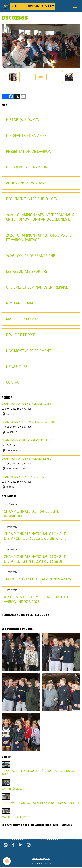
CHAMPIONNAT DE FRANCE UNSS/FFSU (27, 459)
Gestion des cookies (41, 863)
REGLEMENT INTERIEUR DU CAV (32, 199)
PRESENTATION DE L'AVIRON (29, 151)
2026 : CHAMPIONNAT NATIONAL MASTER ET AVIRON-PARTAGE (40, 237)
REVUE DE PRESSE (20, 335)
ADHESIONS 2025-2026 (25, 183)
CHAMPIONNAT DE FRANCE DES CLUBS (26, 404)
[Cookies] (7, 861)
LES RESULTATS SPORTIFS (27, 271)
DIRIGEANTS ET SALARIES (26, 136)
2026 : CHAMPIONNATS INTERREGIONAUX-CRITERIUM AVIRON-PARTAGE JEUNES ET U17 (41, 217)
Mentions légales (41, 858)
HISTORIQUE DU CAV (23, 120)
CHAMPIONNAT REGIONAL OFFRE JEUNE (27, 440)
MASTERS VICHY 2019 (16, 817)
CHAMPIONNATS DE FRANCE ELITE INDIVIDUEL (31, 514)
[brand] (29, 6)
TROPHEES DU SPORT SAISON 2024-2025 (37, 579)
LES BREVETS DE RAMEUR (27, 167)
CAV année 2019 (12, 789)
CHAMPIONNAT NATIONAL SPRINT (24, 477)
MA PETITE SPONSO (22, 319)
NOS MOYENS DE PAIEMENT (28, 351)
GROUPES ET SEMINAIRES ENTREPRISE (37, 287)
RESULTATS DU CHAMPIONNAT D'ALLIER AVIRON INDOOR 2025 (36, 599)
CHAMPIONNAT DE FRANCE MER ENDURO (28, 422)
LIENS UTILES (17, 367)
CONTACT (14, 382)
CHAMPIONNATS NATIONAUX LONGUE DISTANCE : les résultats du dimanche (35, 536)
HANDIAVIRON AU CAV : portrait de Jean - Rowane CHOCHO (40, 803)
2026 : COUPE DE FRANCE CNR (31, 256)
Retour (41, 77)
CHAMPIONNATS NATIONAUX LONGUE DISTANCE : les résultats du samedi (35, 559)
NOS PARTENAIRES (21, 303)
